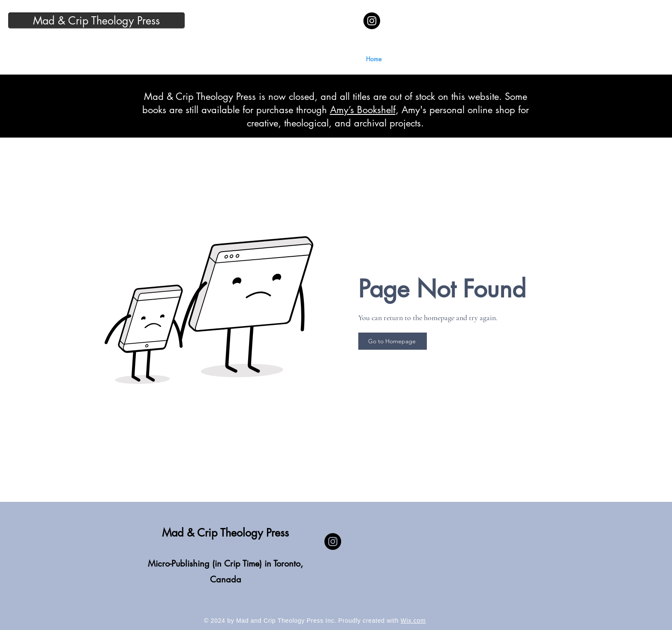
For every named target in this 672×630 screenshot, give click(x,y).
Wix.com (413, 621)
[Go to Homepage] (393, 341)
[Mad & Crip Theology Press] (96, 21)
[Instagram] (372, 21)
